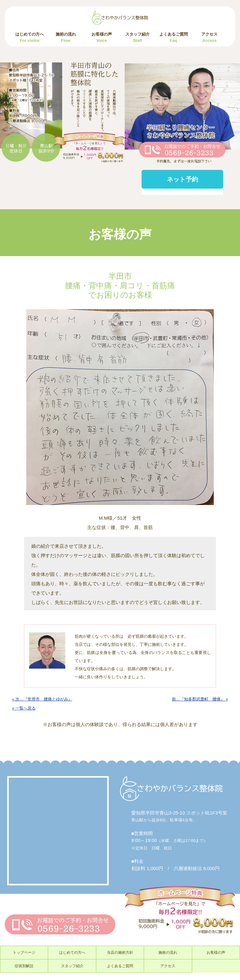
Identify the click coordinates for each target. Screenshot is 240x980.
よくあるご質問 (174, 37)
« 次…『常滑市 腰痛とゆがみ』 (42, 699)
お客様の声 (102, 37)
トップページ (24, 953)
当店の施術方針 (120, 953)
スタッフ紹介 (137, 37)
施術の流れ (66, 37)
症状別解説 (24, 966)
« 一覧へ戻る (24, 708)
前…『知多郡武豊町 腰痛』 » (200, 699)
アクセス (209, 37)
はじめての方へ (30, 37)
